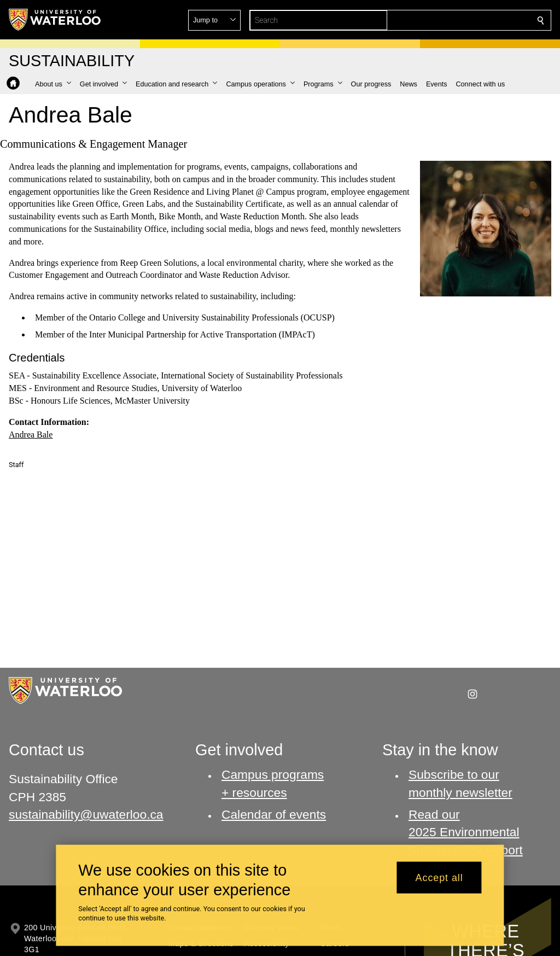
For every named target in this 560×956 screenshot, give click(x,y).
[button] (462, 20)
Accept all (439, 877)
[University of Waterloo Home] (55, 20)
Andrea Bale (31, 434)
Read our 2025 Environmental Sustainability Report (466, 832)
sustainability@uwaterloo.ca (86, 814)
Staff (16, 465)
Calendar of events (274, 814)
